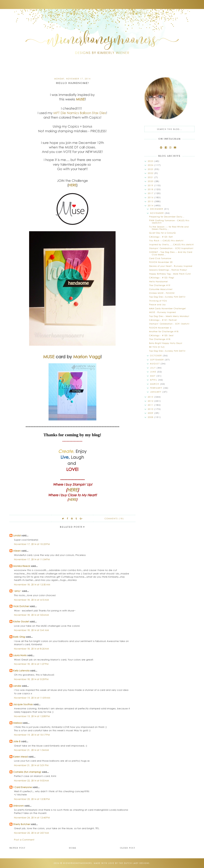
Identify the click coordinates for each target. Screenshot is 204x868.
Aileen (17, 551)
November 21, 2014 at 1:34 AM (31, 750)
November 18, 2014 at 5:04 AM (31, 615)
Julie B (17, 741)
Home (73, 848)
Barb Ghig (19, 637)
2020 (151, 181)
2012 (151, 401)
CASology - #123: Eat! (161, 237)
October (156, 355)
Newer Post (18, 848)
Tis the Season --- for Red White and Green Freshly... (169, 228)
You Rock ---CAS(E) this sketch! (166, 240)
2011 (151, 405)
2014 (151, 205)
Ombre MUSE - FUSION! (162, 293)
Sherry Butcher (22, 824)
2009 (151, 413)
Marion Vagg (87, 356)
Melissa (17, 723)
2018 (151, 189)
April (154, 380)
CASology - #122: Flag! (162, 278)
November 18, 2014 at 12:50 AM (32, 584)
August (155, 364)
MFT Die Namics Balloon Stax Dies (80, 113)
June (154, 372)
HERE (72, 185)
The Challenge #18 (160, 339)
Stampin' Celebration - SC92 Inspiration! (171, 248)
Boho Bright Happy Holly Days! (166, 343)
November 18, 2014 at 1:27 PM (31, 664)
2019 (151, 185)
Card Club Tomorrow (160, 258)
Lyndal (17, 535)
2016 (151, 197)
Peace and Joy (157, 304)
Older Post (128, 848)
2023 (151, 169)
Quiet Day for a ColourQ (162, 233)
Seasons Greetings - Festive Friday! (168, 270)
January (156, 392)
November (157, 213)
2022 (151, 173)
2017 (151, 193)
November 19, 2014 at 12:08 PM (32, 716)
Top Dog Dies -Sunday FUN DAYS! (167, 297)
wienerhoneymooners (78, 863)
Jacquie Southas (23, 704)
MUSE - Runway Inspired (162, 312)
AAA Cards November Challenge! (168, 308)
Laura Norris (20, 655)
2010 (151, 409)
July (153, 368)
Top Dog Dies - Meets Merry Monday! (169, 316)
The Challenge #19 (160, 285)
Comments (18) (114, 519)
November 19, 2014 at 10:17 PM (32, 735)
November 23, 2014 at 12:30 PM (32, 799)
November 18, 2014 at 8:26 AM (31, 649)
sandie (17, 686)
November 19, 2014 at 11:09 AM (32, 698)
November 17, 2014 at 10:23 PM (32, 544)
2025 (151, 161)
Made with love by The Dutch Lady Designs (122, 863)
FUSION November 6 (160, 328)
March (155, 384)
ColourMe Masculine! (161, 289)
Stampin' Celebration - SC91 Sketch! (169, 324)
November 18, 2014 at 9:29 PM (31, 679)
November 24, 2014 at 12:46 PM (32, 817)
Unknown (18, 806)
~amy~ (17, 591)
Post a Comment (24, 840)
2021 (151, 177)
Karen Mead (20, 757)
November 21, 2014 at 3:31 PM (31, 765)
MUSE (80, 99)
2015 (151, 201)
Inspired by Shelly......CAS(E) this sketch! (172, 244)
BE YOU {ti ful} (157, 347)
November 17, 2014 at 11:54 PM (32, 559)
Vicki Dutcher (21, 606)
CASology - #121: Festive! (163, 320)
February (157, 388)
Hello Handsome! (159, 281)
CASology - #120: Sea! (161, 335)
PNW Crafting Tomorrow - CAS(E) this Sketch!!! (169, 222)
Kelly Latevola (21, 670)
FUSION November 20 (161, 262)
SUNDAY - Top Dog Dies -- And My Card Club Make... (171, 253)
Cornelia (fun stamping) (27, 772)
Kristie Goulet (21, 621)
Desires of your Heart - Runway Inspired (171, 266)
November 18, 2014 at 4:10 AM (31, 600)
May (153, 376)
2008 (151, 417)
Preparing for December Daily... (167, 217)
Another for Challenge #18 (164, 331)
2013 (151, 397)
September (157, 360)
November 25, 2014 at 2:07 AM (31, 833)
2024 (151, 165)
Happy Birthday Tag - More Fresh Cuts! (170, 274)
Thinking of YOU (158, 301)
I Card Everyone (22, 787)
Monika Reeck (22, 566)
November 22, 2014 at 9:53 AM (31, 780)
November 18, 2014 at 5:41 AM (31, 630)
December (157, 209)
